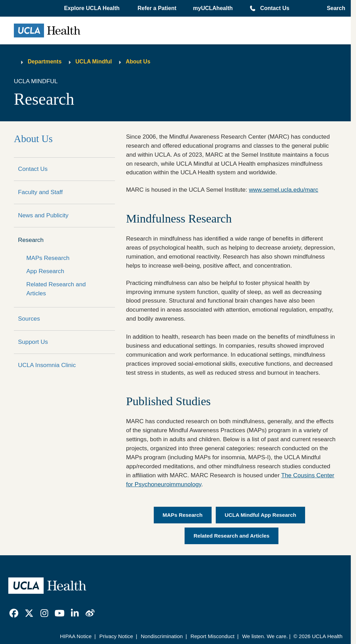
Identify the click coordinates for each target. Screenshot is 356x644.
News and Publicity (43, 215)
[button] (92, 8)
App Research (45, 271)
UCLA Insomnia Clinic (47, 365)
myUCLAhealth (213, 8)
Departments (45, 62)
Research (31, 240)
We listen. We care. (265, 636)
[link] (14, 613)
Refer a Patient (157, 8)
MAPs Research (48, 258)
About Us (138, 62)
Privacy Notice (116, 636)
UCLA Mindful (94, 62)
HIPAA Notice (76, 636)
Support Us (33, 342)
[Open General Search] (334, 8)
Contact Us (275, 8)
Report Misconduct (212, 636)
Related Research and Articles (56, 289)
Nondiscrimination (162, 636)
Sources (29, 319)
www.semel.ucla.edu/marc (284, 190)
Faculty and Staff (40, 192)
